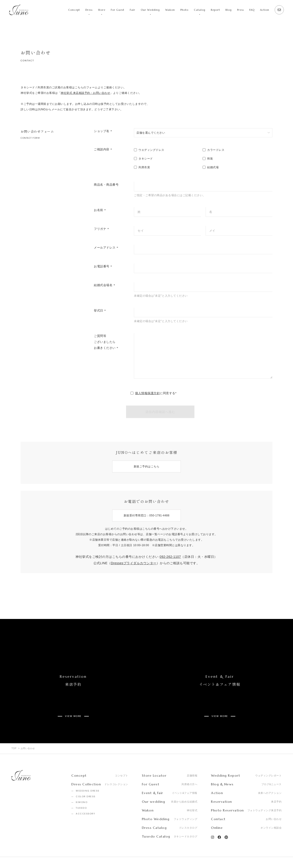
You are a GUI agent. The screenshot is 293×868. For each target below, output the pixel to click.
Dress (89, 10)
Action (265, 10)
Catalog (200, 10)
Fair (133, 10)
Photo (184, 10)
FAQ (252, 10)
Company (18, 854)
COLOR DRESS (86, 780)
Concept (74, 10)
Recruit (40, 854)
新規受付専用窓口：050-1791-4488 (146, 515)
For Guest (118, 10)
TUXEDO (81, 791)
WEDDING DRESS (88, 774)
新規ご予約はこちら (147, 467)
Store (102, 10)
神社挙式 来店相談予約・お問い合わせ (85, 93)
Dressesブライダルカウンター (134, 563)
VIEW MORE (73, 702)
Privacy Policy (65, 854)
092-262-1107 (170, 557)
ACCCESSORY (85, 797)
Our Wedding (150, 10)
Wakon (170, 10)
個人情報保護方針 (147, 393)
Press (240, 10)
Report (215, 10)
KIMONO (82, 785)
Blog (229, 10)
